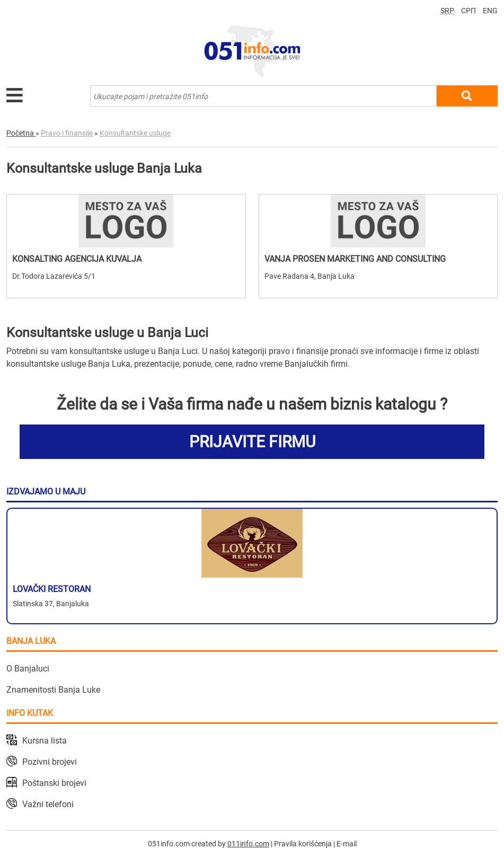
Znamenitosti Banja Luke (53, 690)
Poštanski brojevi (54, 783)
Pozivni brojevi (50, 762)
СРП (468, 11)
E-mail (347, 844)
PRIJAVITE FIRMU (252, 442)
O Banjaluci (28, 669)
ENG (490, 11)
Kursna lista (45, 741)
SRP (447, 11)
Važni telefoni (48, 804)
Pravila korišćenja (303, 844)
